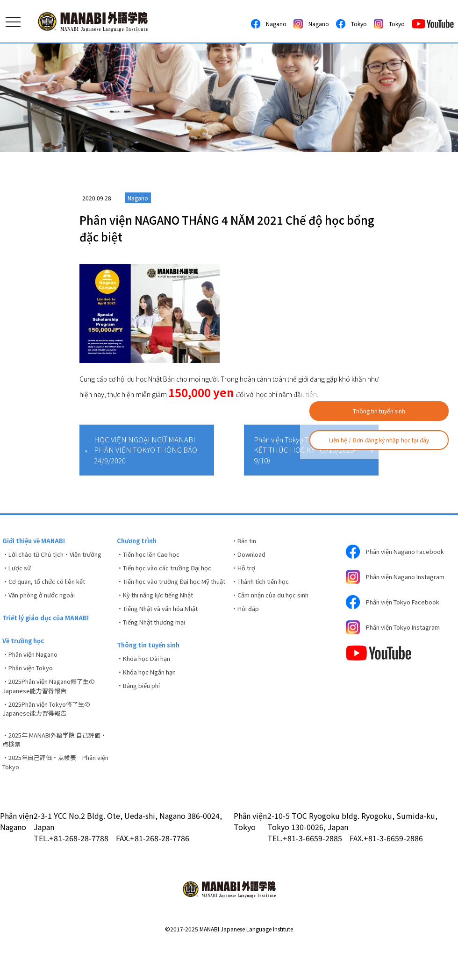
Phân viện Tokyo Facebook (398, 621)
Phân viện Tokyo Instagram (400, 650)
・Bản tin (247, 541)
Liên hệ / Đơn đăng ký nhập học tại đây (379, 440)
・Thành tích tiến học (266, 588)
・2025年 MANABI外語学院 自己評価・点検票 (54, 772)
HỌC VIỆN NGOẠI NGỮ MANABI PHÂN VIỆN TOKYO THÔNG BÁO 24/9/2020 (146, 450)
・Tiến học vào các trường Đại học (170, 572)
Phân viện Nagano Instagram (385, 589)
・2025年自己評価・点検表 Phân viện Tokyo (54, 798)
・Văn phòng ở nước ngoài (44, 613)
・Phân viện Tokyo (32, 693)
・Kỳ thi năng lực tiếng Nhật (161, 613)
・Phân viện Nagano (35, 678)
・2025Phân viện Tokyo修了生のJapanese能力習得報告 (53, 739)
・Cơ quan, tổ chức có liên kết (48, 597)
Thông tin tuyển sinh (379, 411)
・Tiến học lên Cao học (153, 557)
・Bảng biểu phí (142, 715)
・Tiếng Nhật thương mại (157, 644)
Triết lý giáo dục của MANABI (49, 638)
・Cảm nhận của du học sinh (276, 603)
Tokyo (351, 24)
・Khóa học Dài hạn (148, 684)
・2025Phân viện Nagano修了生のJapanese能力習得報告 (55, 714)
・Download (251, 557)
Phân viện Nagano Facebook (385, 555)
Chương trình (139, 541)
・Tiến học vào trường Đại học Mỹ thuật (169, 593)
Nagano (269, 24)
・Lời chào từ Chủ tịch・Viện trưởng (47, 562)
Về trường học (26, 662)
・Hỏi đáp (247, 618)
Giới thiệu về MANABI (36, 541)
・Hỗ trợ (245, 572)
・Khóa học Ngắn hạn (151, 699)
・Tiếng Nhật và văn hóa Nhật (164, 628)
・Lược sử (18, 582)
